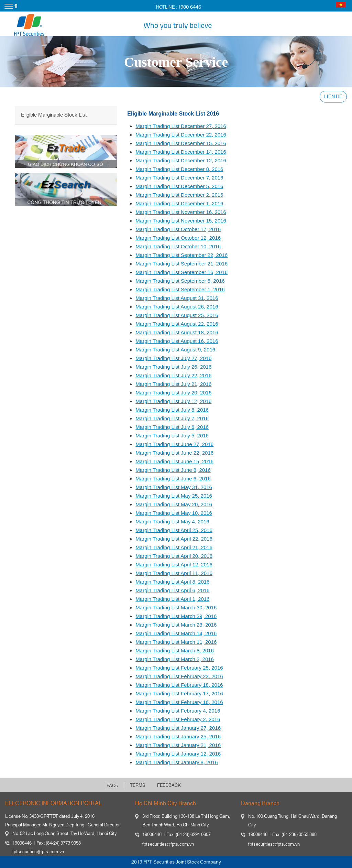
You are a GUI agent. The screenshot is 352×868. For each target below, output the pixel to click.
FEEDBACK (169, 785)
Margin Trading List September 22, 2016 (181, 255)
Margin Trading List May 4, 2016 (172, 522)
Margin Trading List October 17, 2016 (178, 229)
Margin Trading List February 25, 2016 (179, 668)
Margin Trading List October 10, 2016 (178, 246)
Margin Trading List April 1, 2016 (172, 599)
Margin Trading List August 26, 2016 (177, 307)
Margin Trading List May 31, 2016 (174, 487)
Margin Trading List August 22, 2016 (177, 324)
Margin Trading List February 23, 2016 (179, 676)
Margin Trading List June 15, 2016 (174, 461)
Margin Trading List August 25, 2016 (177, 315)
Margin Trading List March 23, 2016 (176, 625)
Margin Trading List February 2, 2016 (178, 719)
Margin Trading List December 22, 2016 (181, 135)
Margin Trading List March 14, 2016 (176, 633)
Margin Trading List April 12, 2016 (174, 565)
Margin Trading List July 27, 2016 (173, 358)
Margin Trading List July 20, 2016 (173, 393)
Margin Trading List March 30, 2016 (176, 607)
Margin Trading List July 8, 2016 (172, 410)
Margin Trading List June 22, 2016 (174, 453)
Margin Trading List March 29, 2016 (176, 616)
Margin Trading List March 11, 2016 (176, 642)
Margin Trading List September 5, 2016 (180, 281)
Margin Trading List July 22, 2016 (173, 375)
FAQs (112, 786)
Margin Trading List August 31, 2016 (177, 298)
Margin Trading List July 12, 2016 (173, 401)
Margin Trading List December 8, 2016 (179, 169)
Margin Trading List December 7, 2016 (179, 178)
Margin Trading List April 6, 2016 (172, 590)
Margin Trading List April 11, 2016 (174, 573)
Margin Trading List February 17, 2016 (179, 693)
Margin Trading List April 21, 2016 (174, 547)
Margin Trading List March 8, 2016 (175, 650)
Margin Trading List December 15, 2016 (181, 143)
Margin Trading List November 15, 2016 (181, 221)
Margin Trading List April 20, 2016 (174, 556)
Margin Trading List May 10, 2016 (174, 513)
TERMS (138, 785)
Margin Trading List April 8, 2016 (172, 582)
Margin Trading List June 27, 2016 (174, 444)
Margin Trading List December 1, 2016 (179, 203)
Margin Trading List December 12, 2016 (181, 160)
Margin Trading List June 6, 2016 (173, 479)
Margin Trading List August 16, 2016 (177, 341)
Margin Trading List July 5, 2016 (172, 436)
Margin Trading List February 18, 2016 (179, 685)
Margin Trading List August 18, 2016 (177, 332)
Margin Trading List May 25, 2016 (174, 496)
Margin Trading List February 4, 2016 (178, 711)
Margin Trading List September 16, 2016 (181, 272)
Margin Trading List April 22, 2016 (174, 539)
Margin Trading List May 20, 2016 (174, 504)
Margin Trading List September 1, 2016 (180, 289)
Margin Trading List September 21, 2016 (181, 264)
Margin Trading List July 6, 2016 (172, 427)
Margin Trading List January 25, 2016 (178, 736)
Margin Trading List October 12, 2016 (178, 238)
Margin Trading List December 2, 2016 (179, 195)
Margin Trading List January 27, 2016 (178, 728)
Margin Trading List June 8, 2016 (173, 470)
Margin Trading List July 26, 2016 (173, 367)
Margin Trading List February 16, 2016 (179, 702)
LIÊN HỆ (333, 97)
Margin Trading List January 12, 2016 (178, 754)
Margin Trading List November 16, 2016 (181, 212)
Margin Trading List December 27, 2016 (181, 126)
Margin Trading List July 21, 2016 (173, 384)
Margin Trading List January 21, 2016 (178, 745)
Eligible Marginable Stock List (54, 115)
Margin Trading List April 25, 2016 (174, 530)
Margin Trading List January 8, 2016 (177, 762)
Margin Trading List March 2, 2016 (175, 659)
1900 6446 (189, 7)
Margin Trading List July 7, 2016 (172, 418)
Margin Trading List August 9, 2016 (175, 350)
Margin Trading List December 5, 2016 (179, 186)
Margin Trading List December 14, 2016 (181, 152)
